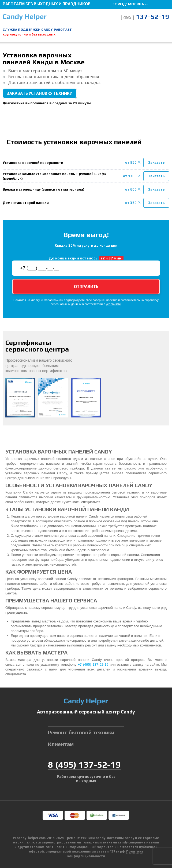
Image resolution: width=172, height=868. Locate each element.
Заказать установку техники (40, 93)
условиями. (114, 304)
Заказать (156, 162)
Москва (136, 4)
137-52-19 (145, 17)
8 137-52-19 (84, 764)
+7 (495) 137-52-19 (93, 664)
